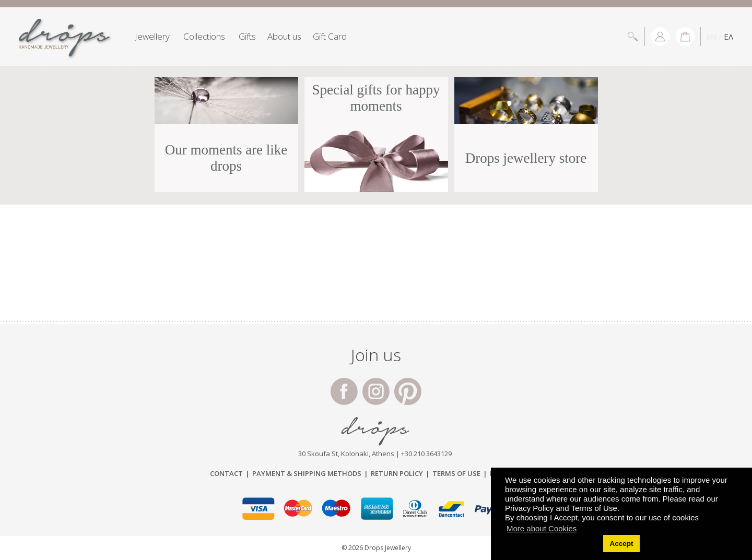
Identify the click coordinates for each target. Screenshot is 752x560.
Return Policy (397, 473)
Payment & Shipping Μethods (307, 473)
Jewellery (152, 36)
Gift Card (330, 36)
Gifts (247, 36)
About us (284, 36)
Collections (204, 36)
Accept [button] (621, 544)
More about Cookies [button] (542, 528)
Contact (226, 473)
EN (711, 37)
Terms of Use (456, 473)
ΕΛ (728, 37)
